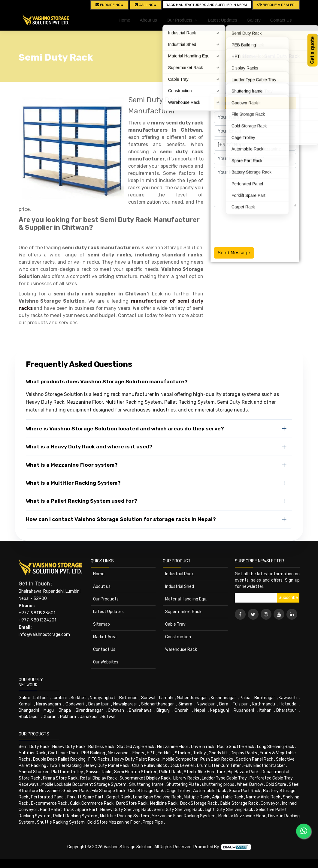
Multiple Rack (197, 797)
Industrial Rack (179, 574)
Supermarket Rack (183, 612)
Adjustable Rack (228, 797)
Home (124, 20)
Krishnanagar (223, 698)
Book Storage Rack (199, 803)
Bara (224, 704)
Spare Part (87, 810)
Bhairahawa (140, 710)
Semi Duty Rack (282, 56)
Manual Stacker (34, 772)
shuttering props (218, 784)
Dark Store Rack (132, 803)
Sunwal (148, 698)
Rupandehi (244, 710)
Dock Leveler (182, 766)
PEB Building (93, 753)
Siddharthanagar (157, 704)
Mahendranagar (192, 698)
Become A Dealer (276, 5)
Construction (178, 637)
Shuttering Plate (183, 784)
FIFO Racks (99, 759)
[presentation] (259, 226)
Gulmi (24, 698)
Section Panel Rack (254, 759)
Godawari (75, 704)
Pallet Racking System (75, 816)
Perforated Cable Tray (271, 778)
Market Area (105, 637)
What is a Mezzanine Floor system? (72, 465)
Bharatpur (286, 710)
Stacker (183, 753)
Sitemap (101, 624)
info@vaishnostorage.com (44, 635)
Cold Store (276, 784)
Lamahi (166, 698)
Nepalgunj (219, 710)
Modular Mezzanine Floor (242, 816)
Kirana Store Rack (60, 778)
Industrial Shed (180, 587)
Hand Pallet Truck (57, 810)
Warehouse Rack (181, 650)
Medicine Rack (164, 803)
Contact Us (281, 20)
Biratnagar (265, 698)
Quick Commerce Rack (92, 803)
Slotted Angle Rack (136, 747)
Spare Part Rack (245, 791)
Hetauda (288, 704)
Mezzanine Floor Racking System (184, 816)
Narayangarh (48, 704)
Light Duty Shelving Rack (229, 810)
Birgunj (163, 710)
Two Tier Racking (65, 766)
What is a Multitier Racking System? (73, 483)
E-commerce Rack (49, 803)
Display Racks (244, 753)
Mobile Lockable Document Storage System (84, 784)
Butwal (108, 717)
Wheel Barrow (250, 784)
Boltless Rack (101, 747)
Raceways (29, 784)
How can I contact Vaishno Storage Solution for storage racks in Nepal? (121, 519)
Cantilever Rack (63, 753)
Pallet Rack (170, 772)
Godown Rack (76, 791)
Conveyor (270, 803)
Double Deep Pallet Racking (59, 759)
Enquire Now (109, 5)
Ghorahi (182, 710)
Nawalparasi (125, 704)
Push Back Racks (217, 759)
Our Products (106, 599)
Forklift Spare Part (85, 797)
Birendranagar (89, 710)
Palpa (245, 698)
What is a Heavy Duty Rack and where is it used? (89, 447)
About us (148, 20)
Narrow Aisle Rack (263, 797)
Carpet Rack (118, 797)
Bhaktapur (29, 717)
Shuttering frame (146, 784)
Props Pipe (153, 822)
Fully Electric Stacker (264, 766)
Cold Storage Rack (146, 791)
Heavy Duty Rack (69, 747)
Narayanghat (103, 698)
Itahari (265, 710)
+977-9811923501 (37, 613)
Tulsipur (240, 704)
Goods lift (218, 753)
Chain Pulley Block (150, 766)
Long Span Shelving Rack (157, 797)
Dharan (50, 717)
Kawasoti (288, 698)
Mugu (49, 710)
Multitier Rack (32, 753)
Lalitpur (41, 698)
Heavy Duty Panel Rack (107, 766)
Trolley (200, 753)
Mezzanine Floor (173, 747)
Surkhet (78, 698)
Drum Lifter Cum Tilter (219, 766)
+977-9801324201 (37, 620)
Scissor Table (99, 772)
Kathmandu (264, 704)
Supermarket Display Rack (145, 778)
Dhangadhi (29, 710)
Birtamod (128, 698)
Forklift (165, 753)
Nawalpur (206, 704)
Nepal (200, 710)
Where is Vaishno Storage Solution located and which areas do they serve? (125, 429)
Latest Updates (223, 20)
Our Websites (106, 662)
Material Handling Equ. (186, 599)
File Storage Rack (109, 791)
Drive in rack (203, 747)
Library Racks (186, 778)
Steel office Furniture (204, 772)
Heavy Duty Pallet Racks (136, 759)
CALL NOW (146, 5)
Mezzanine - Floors (126, 753)
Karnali (25, 704)
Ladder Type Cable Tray (224, 778)
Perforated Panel (48, 797)
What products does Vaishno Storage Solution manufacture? (107, 382)
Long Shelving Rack (276, 747)
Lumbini (59, 698)
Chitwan (116, 710)
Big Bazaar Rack (243, 772)
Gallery (254, 20)
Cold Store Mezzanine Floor (114, 822)
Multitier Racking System (124, 816)
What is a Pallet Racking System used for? (82, 501)
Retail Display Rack (98, 778)
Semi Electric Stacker (135, 772)
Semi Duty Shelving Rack (178, 810)
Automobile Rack (210, 791)
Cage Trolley (179, 791)
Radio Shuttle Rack (236, 747)
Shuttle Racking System (61, 822)
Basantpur (98, 704)
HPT (151, 753)
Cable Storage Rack (239, 803)
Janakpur (89, 717)
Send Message (234, 253)
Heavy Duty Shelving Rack (126, 810)
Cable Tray (175, 624)
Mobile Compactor (180, 759)
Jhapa (65, 710)
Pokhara (68, 717)
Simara (185, 704)
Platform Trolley (67, 772)
